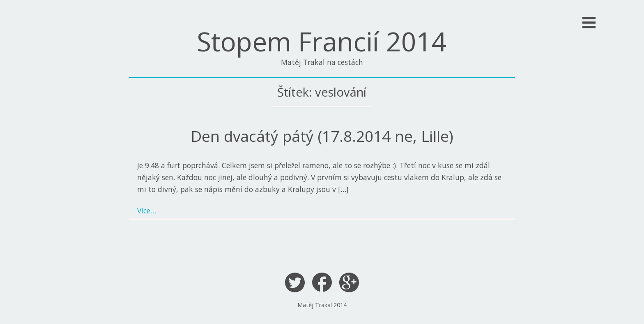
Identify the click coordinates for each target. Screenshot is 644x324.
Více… (147, 211)
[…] (343, 189)
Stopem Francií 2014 (322, 41)
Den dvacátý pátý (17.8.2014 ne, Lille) (322, 136)
